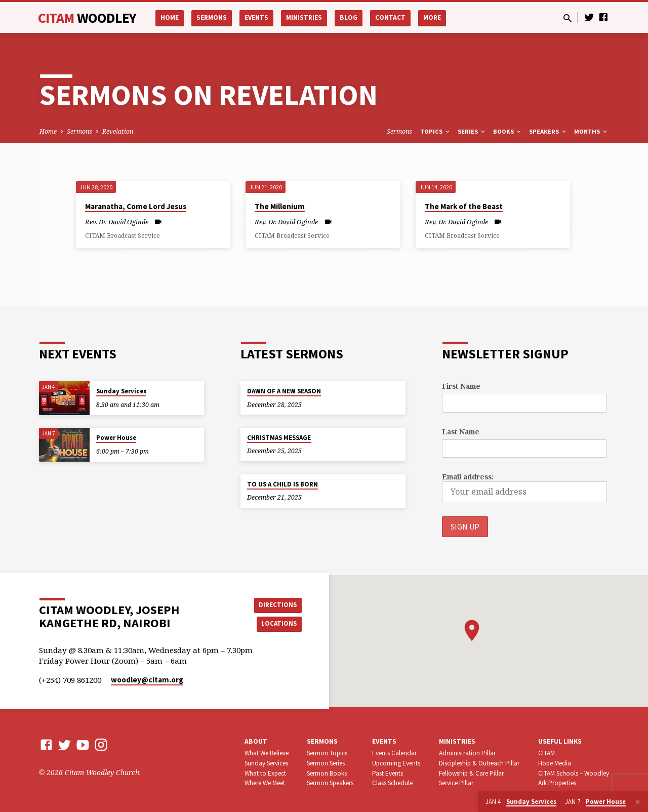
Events (256, 17)
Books (508, 131)
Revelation (118, 131)
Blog (349, 17)
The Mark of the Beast (464, 206)
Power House (116, 438)
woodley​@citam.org (147, 680)
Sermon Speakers (330, 783)
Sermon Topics (327, 753)
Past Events (388, 773)
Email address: (468, 477)
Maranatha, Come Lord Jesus (136, 206)
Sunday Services (121, 391)
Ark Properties (557, 783)
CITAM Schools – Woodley (574, 773)
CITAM (87, 18)
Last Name (461, 432)
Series (472, 131)
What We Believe (267, 753)
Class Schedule (392, 783)
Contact (390, 17)
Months (591, 131)
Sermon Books (327, 773)
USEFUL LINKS (560, 742)
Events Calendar (394, 753)
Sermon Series (326, 763)
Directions (276, 604)
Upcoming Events (396, 763)
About (256, 742)
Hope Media (555, 763)
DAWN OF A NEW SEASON (284, 391)
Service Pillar (456, 783)
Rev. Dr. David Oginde (117, 222)
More (432, 17)
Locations (276, 624)
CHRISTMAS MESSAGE (279, 438)
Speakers (548, 131)
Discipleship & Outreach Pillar (479, 763)
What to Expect (265, 773)
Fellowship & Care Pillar (471, 773)
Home (170, 17)
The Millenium (280, 206)
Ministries (304, 17)
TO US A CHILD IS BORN (282, 484)
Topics (436, 131)
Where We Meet (265, 783)
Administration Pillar (467, 753)
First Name (461, 386)
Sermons (212, 17)
